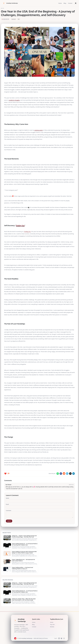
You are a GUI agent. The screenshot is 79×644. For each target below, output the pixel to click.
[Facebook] (64, 638)
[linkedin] (74, 474)
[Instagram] (59, 638)
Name (7, 498)
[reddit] (64, 474)
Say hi (56, 638)
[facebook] (61, 474)
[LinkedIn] (61, 638)
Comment (8, 511)
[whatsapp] (58, 474)
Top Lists (52, 625)
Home (60, 3)
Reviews (52, 627)
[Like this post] (7, 474)
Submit (9, 521)
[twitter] (70, 474)
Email (7, 504)
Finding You (20, 226)
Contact (70, 3)
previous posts (39, 130)
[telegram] (67, 474)
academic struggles (14, 100)
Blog (65, 3)
